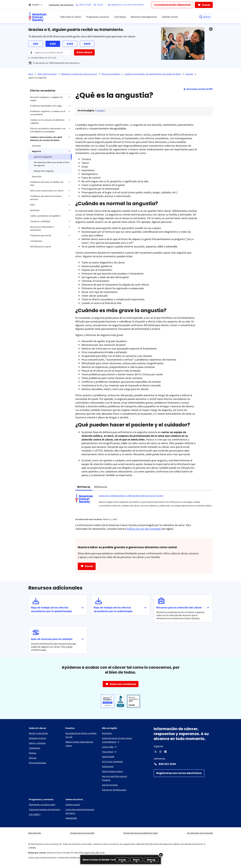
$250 (70, 44)
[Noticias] (33, 753)
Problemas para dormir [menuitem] (41, 235)
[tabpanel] (144, 502)
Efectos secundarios (43, 90)
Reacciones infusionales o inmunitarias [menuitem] (42, 228)
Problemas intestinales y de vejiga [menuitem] (46, 106)
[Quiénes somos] (73, 805)
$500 (87, 44)
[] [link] (100, 110)
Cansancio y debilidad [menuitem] (40, 221)
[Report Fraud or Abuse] (113, 771)
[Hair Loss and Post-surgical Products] (118, 778)
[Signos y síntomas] (37, 743)
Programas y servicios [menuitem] (98, 17)
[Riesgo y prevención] (38, 733)
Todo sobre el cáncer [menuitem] (70, 17)
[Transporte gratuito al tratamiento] (45, 809)
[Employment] (108, 766)
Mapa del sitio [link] (35, 833)
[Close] (161, 855)
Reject (136, 860)
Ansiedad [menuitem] (36, 146)
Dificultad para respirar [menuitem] (41, 247)
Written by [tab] (84, 487)
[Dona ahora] (84, 52)
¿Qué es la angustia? (38, 78)
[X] (156, 752)
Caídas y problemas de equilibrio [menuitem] (45, 216)
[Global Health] (108, 757)
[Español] (38, 5)
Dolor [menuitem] (33, 205)
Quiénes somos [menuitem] (170, 17)
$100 (53, 44)
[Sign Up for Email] (110, 785)
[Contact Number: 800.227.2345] (183, 764)
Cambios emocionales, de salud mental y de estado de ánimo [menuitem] (46, 139)
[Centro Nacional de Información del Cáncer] (81, 811)
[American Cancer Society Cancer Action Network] (118, 740)
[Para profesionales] (38, 763)
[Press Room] (110, 752)
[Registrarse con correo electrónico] (127, 5)
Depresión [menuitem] (37, 176)
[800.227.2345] (84, 5)
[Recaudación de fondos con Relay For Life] (81, 735)
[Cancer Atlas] (110, 747)
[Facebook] (165, 752)
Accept (122, 860)
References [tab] (101, 487)
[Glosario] (33, 758)
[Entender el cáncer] (38, 738)
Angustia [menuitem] (37, 151)
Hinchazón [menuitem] (35, 210)
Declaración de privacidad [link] (82, 833)
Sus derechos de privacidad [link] (200, 833)
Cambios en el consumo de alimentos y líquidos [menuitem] (47, 121)
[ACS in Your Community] (113, 761)
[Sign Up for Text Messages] (114, 790)
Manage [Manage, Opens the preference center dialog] (151, 860)
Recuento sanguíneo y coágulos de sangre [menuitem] (46, 99)
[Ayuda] (99, 5)
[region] (121, 860)
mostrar (100, 110)
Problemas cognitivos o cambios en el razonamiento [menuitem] (48, 113)
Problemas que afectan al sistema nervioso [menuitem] (46, 198)
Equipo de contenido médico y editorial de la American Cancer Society (131, 496)
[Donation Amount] (50, 52)
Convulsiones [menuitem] (36, 241)
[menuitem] (38, 17)
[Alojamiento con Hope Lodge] (42, 805)
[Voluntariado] (71, 818)
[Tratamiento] (34, 748)
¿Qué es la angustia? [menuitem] (43, 157)
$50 (36, 44)
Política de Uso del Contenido (144, 529)
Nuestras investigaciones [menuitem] (144, 17)
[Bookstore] (107, 733)
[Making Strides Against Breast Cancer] (81, 744)
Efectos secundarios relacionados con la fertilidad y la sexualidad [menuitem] (48, 130)
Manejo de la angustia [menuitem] (44, 171)
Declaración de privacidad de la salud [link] (140, 833)
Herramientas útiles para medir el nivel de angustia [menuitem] (51, 164)
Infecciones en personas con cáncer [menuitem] (47, 191)
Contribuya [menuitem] (120, 17)
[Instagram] (160, 752)
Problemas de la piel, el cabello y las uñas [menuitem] (47, 183)
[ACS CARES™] (35, 814)
